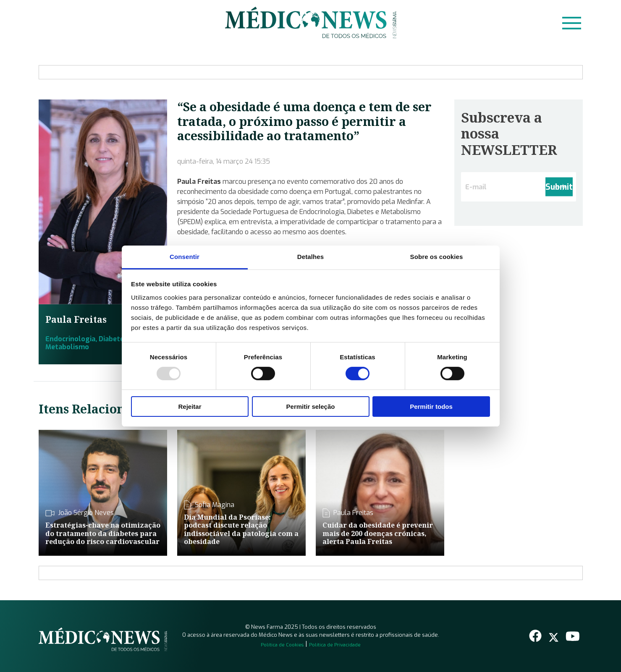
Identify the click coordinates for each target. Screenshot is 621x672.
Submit (559, 187)
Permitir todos (431, 407)
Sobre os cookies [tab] (437, 256)
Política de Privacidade (335, 645)
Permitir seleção (311, 407)
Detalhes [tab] (310, 256)
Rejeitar (190, 407)
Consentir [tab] (185, 256)
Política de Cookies (282, 645)
